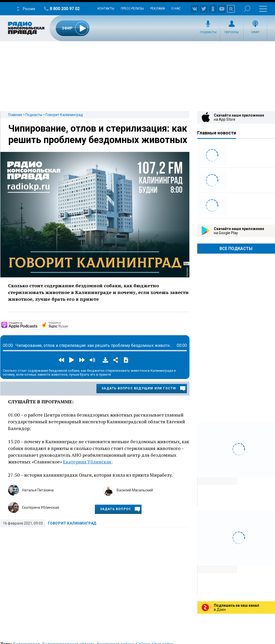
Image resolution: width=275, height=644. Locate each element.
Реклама (158, 9)
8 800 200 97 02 (65, 9)
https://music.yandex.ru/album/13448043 (68, 325)
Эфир (255, 32)
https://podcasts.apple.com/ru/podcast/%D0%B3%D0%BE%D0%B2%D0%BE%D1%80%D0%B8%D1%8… (38, 325)
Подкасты (208, 32)
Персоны (232, 32)
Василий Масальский (135, 490)
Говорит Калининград (64, 115)
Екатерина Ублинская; (88, 462)
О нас (176, 9)
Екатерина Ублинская (41, 507)
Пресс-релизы (132, 9)
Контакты (106, 9)
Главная (15, 115)
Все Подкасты (236, 249)
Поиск (247, 9)
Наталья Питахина (38, 490)
